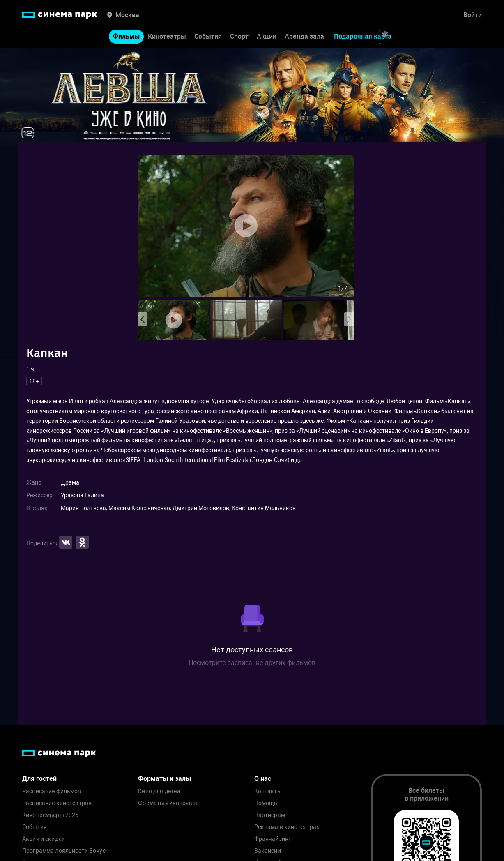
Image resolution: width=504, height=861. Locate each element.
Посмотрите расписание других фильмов (252, 663)
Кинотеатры (167, 36)
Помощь (266, 803)
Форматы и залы (165, 779)
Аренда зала (304, 36)
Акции (267, 36)
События (208, 36)
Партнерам (270, 815)
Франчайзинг (273, 839)
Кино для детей (159, 791)
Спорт (239, 36)
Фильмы (126, 36)
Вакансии (268, 851)
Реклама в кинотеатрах (287, 827)
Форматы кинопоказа (168, 803)
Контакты (268, 791)
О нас (263, 779)
